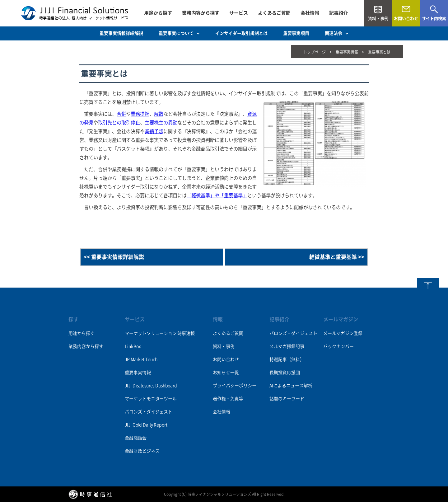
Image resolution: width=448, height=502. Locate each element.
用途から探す (158, 13)
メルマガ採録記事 (287, 346)
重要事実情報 (347, 52)
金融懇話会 (135, 438)
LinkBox (133, 346)
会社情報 (310, 13)
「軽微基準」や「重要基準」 (217, 195)
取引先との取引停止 (119, 123)
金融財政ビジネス (142, 451)
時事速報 (186, 333)
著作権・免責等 (228, 399)
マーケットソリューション (151, 333)
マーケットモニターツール (151, 399)
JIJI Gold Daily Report (146, 425)
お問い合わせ (226, 359)
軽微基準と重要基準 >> (337, 257)
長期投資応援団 (285, 373)
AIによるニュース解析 (291, 386)
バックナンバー (338, 346)
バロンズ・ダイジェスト (148, 412)
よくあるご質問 (274, 13)
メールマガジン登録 (343, 333)
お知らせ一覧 (226, 373)
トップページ (315, 52)
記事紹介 (338, 13)
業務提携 (140, 114)
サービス (239, 13)
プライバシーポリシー (235, 386)
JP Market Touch (141, 359)
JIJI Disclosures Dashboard (151, 386)
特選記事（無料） (287, 359)
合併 (121, 114)
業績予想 (154, 131)
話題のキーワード (287, 399)
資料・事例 (224, 346)
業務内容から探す (201, 13)
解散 (159, 114)
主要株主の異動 (161, 123)
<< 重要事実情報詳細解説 (114, 257)
